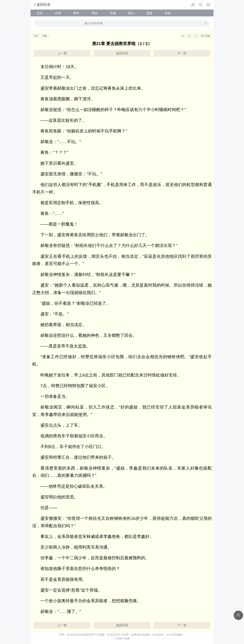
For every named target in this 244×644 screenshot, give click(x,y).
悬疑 (149, 13)
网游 (95, 13)
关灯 (36, 36)
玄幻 (40, 13)
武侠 (58, 13)
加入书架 (205, 36)
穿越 (113, 13)
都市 (76, 13)
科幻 (131, 13)
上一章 (62, 53)
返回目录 (42, 5)
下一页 (182, 53)
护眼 (45, 36)
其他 (168, 13)
